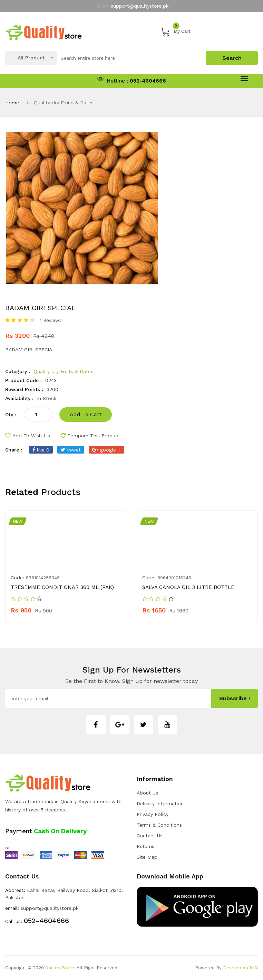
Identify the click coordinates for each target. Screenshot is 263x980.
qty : (11, 415)
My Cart (176, 31)
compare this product (90, 436)
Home (12, 103)
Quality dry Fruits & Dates (63, 371)
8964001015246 (174, 578)
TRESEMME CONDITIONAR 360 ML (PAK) (62, 587)
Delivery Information (160, 803)
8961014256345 (43, 578)
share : (14, 450)
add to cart (86, 414)
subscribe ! (235, 698)
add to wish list (29, 436)
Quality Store (60, 968)
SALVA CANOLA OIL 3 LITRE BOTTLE (188, 587)
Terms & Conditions (159, 825)
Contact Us (150, 836)
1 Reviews (51, 320)
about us (147, 793)
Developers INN (240, 968)
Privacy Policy (153, 814)
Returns (145, 846)
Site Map (147, 857)
